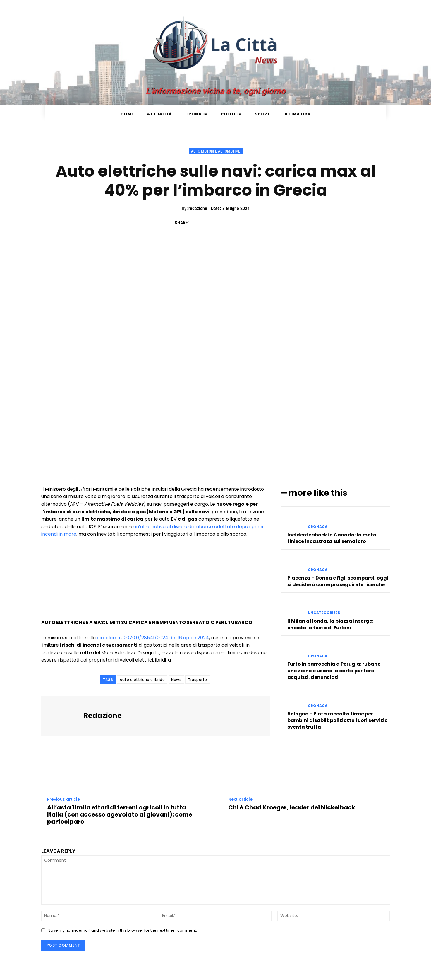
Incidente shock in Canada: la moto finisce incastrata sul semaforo (332, 537)
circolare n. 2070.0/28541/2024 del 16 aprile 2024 (153, 638)
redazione (198, 208)
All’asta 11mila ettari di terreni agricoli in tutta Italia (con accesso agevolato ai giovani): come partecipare (120, 814)
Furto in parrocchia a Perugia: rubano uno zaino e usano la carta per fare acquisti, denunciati (334, 670)
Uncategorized (324, 612)
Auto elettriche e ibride (142, 680)
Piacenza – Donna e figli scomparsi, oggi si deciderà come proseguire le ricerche (338, 580)
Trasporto (198, 680)
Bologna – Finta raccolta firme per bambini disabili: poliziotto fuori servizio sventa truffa (338, 720)
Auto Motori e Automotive (216, 151)
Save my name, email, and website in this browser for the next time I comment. (123, 930)
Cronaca (318, 526)
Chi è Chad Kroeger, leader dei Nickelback (292, 807)
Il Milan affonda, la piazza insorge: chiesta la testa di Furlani (330, 623)
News (176, 680)
